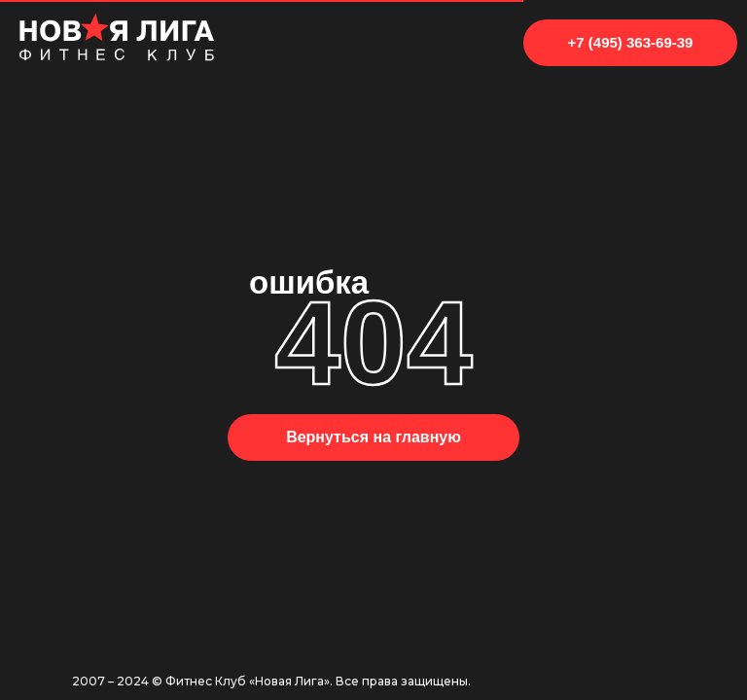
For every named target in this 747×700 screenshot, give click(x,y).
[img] (117, 37)
